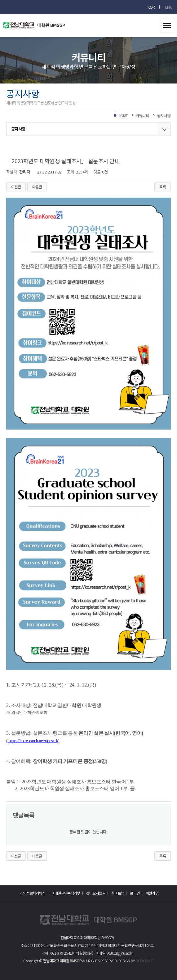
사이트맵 (118, 893)
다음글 (37, 187)
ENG (169, 7)
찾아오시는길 (96, 893)
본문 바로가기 (0, 0)
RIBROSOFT (145, 961)
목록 (163, 187)
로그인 (135, 893)
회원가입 (152, 893)
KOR (151, 7)
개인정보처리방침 (33, 893)
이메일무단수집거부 (66, 893)
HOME (123, 116)
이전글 (16, 187)
